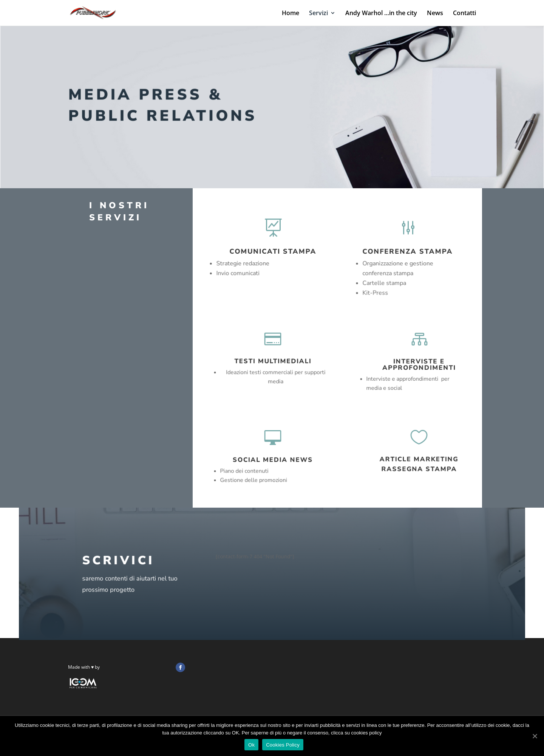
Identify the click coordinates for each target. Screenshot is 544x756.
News (435, 14)
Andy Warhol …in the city (381, 14)
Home (291, 14)
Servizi (318, 14)
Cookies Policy (283, 745)
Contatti (464, 14)
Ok (251, 745)
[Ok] (535, 736)
